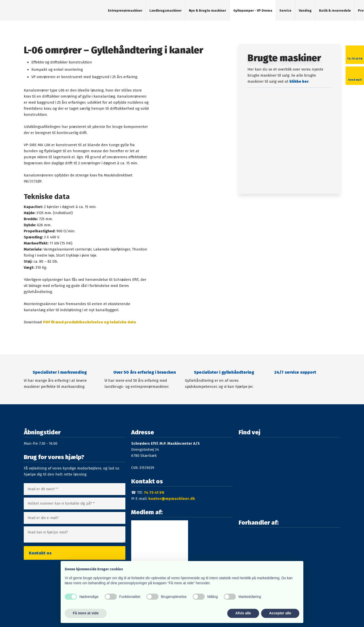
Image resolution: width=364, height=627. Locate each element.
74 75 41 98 (154, 492)
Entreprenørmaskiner (125, 10)
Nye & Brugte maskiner (207, 10)
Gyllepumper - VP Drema (253, 10)
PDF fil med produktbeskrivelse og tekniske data (89, 322)
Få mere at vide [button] (86, 613)
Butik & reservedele (335, 10)
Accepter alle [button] (280, 613)
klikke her (299, 81)
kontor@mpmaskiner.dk (172, 499)
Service (285, 10)
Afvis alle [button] (243, 613)
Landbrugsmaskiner (165, 10)
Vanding (305, 10)
